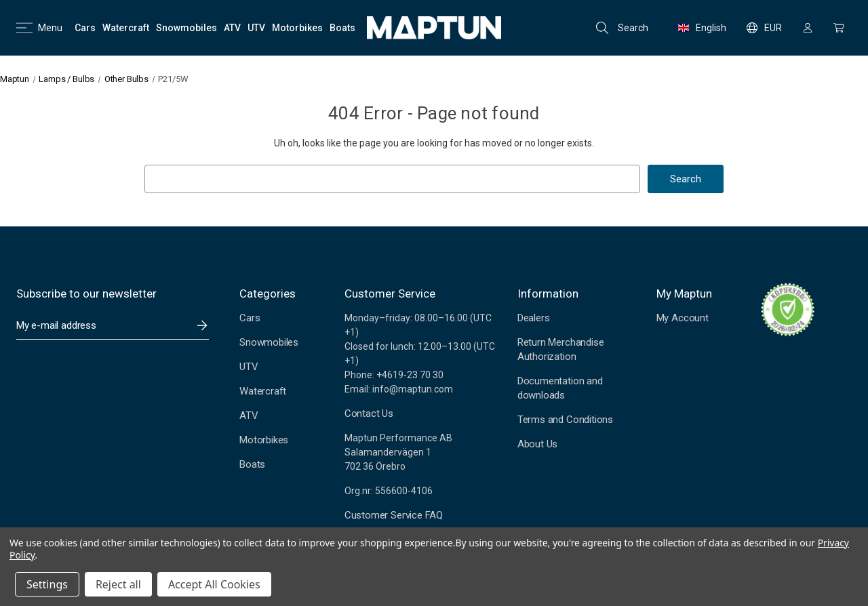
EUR (764, 28)
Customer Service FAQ (394, 515)
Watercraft (263, 391)
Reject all (118, 584)
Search (622, 28)
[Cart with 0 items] (839, 28)
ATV (249, 416)
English (702, 28)
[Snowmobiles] (186, 28)
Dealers (534, 318)
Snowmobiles (269, 342)
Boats (252, 464)
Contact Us (369, 413)
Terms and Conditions (565, 420)
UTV (249, 367)
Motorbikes (264, 440)
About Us (537, 444)
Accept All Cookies (214, 584)
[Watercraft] (126, 28)
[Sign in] (808, 28)
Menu (39, 28)
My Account (683, 318)
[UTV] (256, 28)
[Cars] (85, 28)
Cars (250, 318)
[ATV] (232, 28)
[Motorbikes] (297, 28)
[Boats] (342, 28)
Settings (47, 584)
